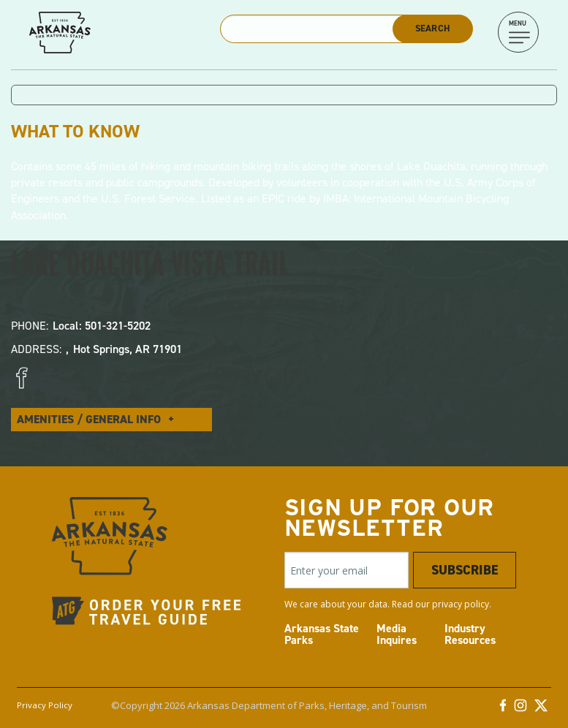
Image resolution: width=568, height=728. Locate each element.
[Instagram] (520, 709)
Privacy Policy (45, 705)
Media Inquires (397, 634)
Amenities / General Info (89, 419)
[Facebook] (503, 709)
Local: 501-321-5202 (102, 326)
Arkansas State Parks (322, 634)
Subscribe (465, 570)
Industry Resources (470, 634)
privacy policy (461, 604)
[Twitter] (541, 709)
